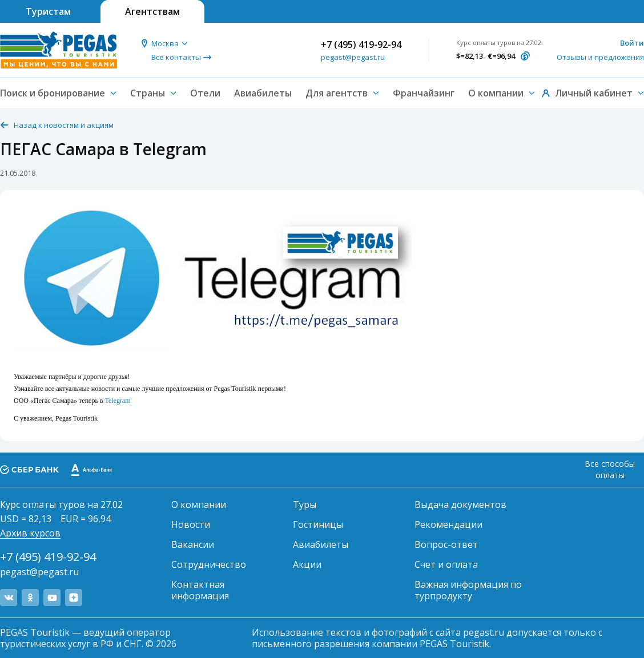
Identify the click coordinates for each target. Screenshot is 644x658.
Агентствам (152, 11)
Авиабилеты (263, 93)
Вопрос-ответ (446, 544)
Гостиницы (318, 524)
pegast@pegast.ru (353, 57)
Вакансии (193, 544)
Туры (305, 504)
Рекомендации (448, 524)
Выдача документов (460, 504)
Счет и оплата (446, 564)
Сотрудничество (209, 564)
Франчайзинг (424, 93)
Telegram (118, 401)
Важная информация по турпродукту (468, 590)
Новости (191, 524)
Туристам (48, 11)
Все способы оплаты (610, 469)
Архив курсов (30, 533)
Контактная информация (200, 590)
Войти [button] (632, 43)
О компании (199, 504)
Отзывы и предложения (600, 57)
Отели (205, 93)
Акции (307, 564)
